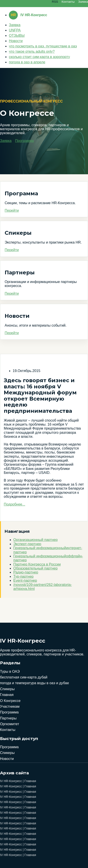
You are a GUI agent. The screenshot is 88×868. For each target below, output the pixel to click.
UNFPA (15, 30)
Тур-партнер (23, 576)
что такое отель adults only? (32, 51)
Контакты (68, 2)
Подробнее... (14, 504)
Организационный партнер (35, 540)
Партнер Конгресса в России (37, 564)
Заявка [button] (6, 141)
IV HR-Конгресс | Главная (18, 781)
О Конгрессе (10, 701)
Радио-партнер (26, 572)
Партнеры (8, 718)
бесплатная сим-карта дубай (24, 677)
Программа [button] (24, 141)
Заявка (83, 2)
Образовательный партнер (35, 568)
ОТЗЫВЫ (17, 36)
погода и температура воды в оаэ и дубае (34, 683)
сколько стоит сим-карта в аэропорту (39, 57)
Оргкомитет (10, 724)
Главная (7, 695)
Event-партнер (25, 580)
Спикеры (7, 689)
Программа (9, 712)
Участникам (10, 706)
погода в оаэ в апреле (27, 62)
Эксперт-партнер (27, 544)
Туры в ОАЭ (10, 671)
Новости (16, 41)
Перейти (12, 210)
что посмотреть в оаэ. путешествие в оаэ (43, 46)
